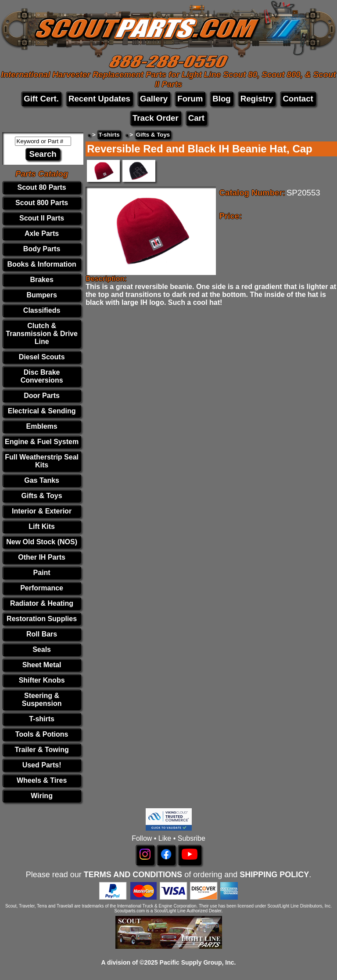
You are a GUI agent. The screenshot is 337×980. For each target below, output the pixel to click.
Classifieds (42, 310)
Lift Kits (42, 526)
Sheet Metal (42, 665)
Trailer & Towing (41, 750)
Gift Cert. (41, 99)
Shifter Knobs (42, 680)
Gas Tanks (42, 480)
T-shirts (42, 719)
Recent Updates (99, 99)
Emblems (42, 426)
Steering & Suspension (42, 700)
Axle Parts (42, 233)
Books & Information (41, 264)
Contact (298, 99)
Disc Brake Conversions (42, 376)
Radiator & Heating (42, 603)
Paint (42, 573)
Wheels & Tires (42, 780)
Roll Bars (42, 634)
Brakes (41, 280)
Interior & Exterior (42, 511)
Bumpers (41, 295)
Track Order (156, 118)
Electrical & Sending (42, 411)
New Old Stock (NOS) (42, 542)
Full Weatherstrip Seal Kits (42, 461)
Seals (42, 649)
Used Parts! (42, 765)
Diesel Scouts (42, 357)
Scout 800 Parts (42, 203)
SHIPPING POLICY (274, 875)
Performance (42, 588)
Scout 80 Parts (42, 187)
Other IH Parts (42, 557)
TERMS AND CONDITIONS (133, 875)
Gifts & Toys (42, 496)
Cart (196, 118)
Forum (190, 99)
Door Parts (42, 396)
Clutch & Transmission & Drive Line (42, 334)
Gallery (154, 99)
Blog (221, 99)
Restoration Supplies (42, 619)
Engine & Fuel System (42, 442)
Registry (257, 99)
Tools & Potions (42, 734)
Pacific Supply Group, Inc (197, 962)
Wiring (42, 796)
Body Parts (42, 249)
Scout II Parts (42, 218)
